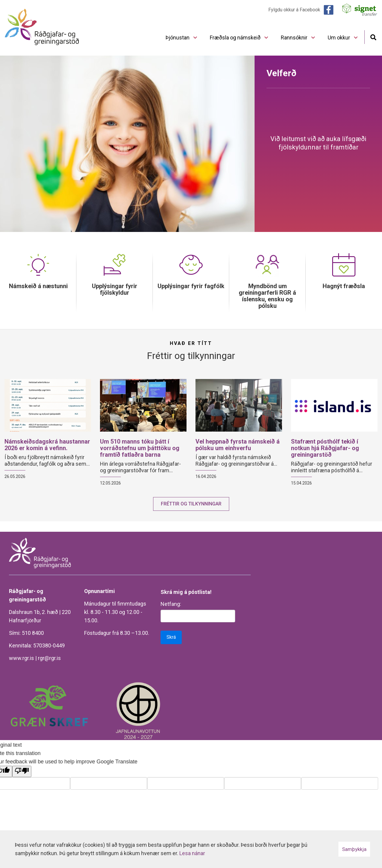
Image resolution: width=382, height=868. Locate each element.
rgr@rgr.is (49, 658)
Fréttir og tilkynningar (191, 504)
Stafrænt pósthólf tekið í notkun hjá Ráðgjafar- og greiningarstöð (325, 448)
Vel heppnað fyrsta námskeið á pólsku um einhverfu (238, 445)
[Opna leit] (373, 37)
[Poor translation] (22, 771)
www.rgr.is (21, 658)
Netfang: (171, 604)
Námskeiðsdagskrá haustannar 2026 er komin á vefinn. (47, 445)
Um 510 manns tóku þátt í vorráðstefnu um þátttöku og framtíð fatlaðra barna (140, 448)
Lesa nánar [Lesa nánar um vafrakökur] (192, 853)
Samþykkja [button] (354, 849)
